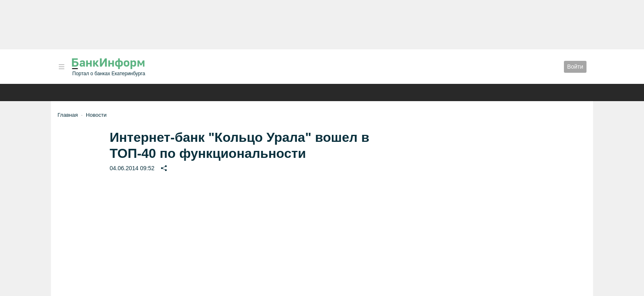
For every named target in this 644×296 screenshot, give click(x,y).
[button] (62, 67)
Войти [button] (575, 67)
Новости (96, 115)
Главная (68, 115)
